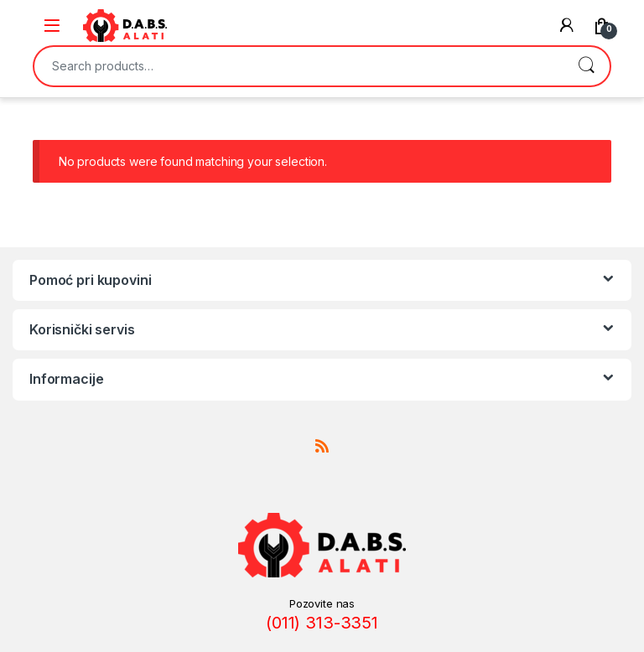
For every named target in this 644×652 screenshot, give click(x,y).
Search (586, 66)
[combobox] (299, 66)
